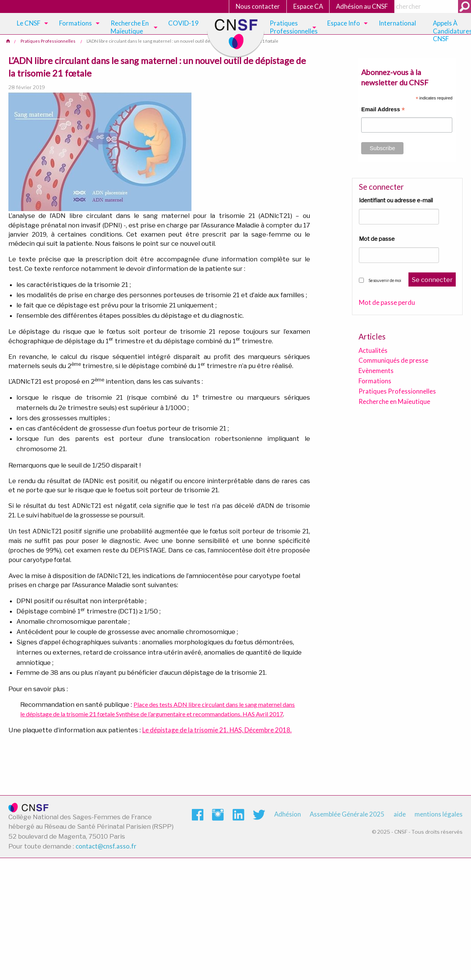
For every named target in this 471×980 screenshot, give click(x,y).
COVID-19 (183, 23)
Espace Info (344, 23)
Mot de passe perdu (387, 303)
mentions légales (439, 814)
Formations (76, 23)
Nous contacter (258, 6)
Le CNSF (29, 23)
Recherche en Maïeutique (394, 401)
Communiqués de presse (393, 360)
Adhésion (288, 814)
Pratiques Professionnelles (294, 27)
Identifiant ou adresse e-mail (396, 200)
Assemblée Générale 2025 (347, 814)
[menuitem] (31, 24)
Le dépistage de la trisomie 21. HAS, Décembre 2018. (217, 730)
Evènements (376, 371)
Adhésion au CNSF (362, 6)
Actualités (373, 350)
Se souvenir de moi (385, 280)
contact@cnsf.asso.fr (106, 846)
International (397, 23)
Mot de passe (377, 239)
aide (400, 814)
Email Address (383, 110)
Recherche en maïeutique (130, 27)
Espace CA (308, 6)
